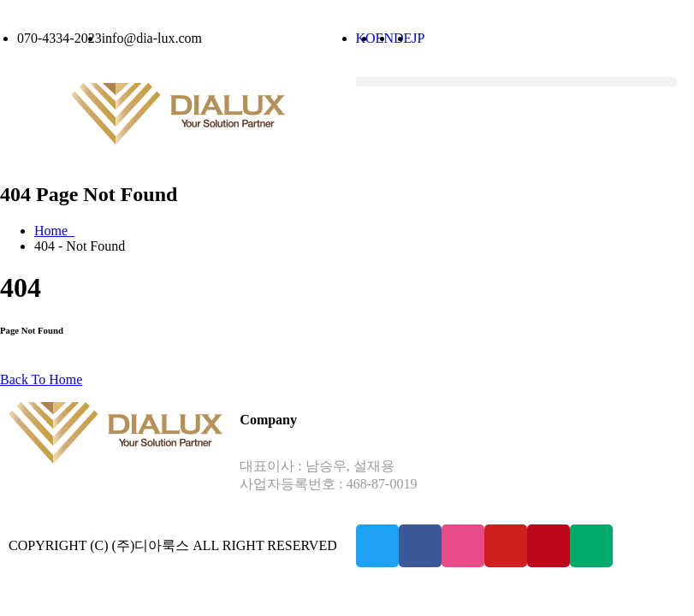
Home (54, 231)
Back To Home (41, 379)
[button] (517, 82)
